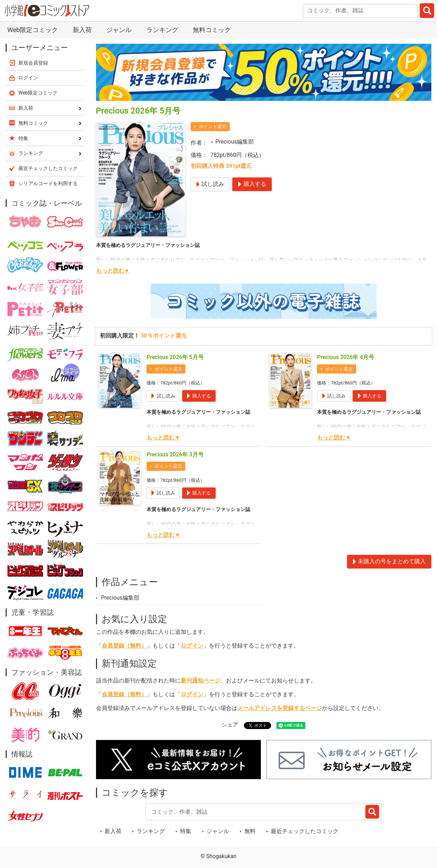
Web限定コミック (33, 30)
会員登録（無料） (124, 646)
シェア (230, 725)
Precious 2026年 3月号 (175, 455)
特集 (186, 831)
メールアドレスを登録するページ (280, 708)
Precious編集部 (235, 142)
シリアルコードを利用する (48, 183)
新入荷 (82, 30)
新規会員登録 (33, 63)
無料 (250, 831)
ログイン (192, 646)
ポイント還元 (212, 126)
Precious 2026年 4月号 (346, 357)
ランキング (162, 30)
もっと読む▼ (113, 271)
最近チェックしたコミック (305, 831)
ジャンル (119, 30)
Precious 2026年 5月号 (175, 357)
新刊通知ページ (200, 681)
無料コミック (212, 30)
